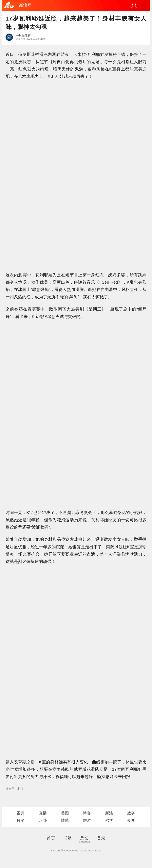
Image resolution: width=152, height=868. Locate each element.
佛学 (109, 820)
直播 (43, 813)
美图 (65, 813)
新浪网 (25, 5)
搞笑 (21, 820)
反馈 (84, 838)
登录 (101, 838)
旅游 (87, 820)
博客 (87, 813)
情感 (65, 820)
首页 (51, 838)
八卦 (43, 820)
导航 (68, 838)
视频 (21, 813)
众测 (131, 820)
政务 (131, 813)
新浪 (109, 813)
